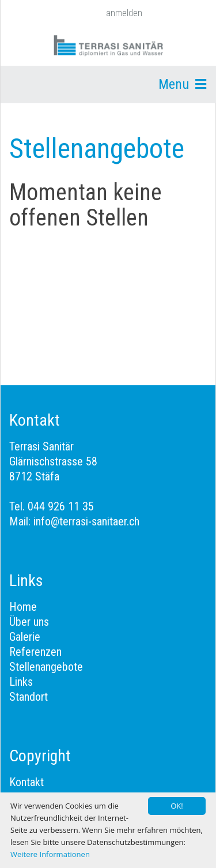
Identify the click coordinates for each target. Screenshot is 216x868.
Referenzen (35, 652)
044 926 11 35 (61, 506)
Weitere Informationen (50, 854)
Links (21, 682)
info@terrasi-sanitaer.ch (86, 521)
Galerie (25, 637)
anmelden (124, 13)
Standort (29, 697)
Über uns (29, 622)
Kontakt (26, 782)
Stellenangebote (46, 667)
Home (23, 607)
